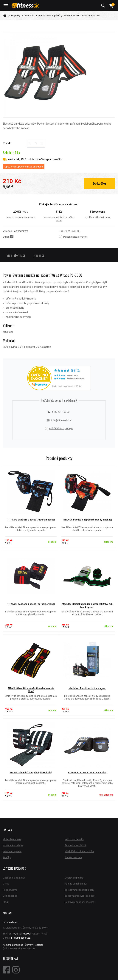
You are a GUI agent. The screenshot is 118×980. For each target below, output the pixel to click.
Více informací (16, 255)
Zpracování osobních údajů (79, 890)
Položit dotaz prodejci (73, 237)
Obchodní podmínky (14, 878)
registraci (30, 217)
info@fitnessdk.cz (59, 420)
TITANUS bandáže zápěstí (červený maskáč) (87, 520)
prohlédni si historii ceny (97, 217)
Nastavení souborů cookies (79, 902)
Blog (5, 902)
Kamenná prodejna (13, 845)
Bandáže (29, 16)
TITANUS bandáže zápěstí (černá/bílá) (31, 773)
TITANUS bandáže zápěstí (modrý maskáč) (31, 520)
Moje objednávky (12, 839)
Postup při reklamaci (76, 884)
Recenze (39, 255)
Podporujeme (10, 890)
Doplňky (16, 16)
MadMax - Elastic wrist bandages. (87, 688)
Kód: (62, 231)
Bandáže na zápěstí (49, 16)
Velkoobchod (10, 896)
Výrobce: (8, 231)
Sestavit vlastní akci (75, 845)
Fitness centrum (73, 857)
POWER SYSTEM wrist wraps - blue (87, 773)
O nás (6, 884)
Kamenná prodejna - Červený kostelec (23, 945)
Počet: (7, 143)
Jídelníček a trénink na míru (79, 851)
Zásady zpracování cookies (80, 896)
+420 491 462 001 (59, 412)
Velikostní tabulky (74, 839)
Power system (20, 231)
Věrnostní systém (12, 851)
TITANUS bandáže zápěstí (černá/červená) (31, 604)
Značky (7, 857)
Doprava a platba (74, 878)
